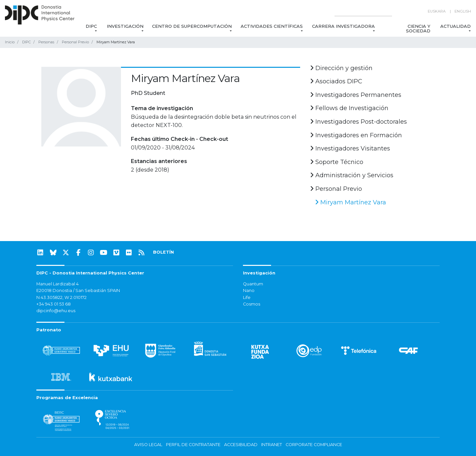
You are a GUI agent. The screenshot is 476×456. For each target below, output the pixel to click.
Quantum (253, 284)
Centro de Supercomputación (192, 26)
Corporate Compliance (314, 445)
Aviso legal (148, 445)
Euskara (437, 11)
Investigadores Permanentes (356, 95)
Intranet (272, 445)
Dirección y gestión (341, 68)
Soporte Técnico (337, 162)
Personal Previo (75, 42)
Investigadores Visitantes (350, 148)
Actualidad (456, 26)
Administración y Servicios (352, 175)
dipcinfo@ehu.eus (56, 311)
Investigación (125, 26)
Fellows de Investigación (349, 108)
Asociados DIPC (336, 81)
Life (247, 297)
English (463, 11)
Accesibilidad (241, 445)
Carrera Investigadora (343, 26)
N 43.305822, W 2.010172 (61, 297)
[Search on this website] (363, 11)
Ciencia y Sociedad (418, 28)
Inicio (10, 42)
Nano (249, 290)
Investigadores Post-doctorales (358, 122)
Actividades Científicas (272, 26)
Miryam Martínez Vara (351, 202)
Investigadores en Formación (356, 135)
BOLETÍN (163, 252)
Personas (46, 42)
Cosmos (252, 304)
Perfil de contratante (193, 445)
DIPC (91, 26)
